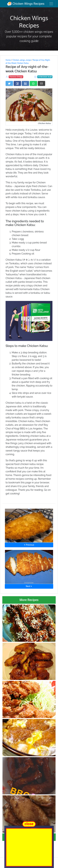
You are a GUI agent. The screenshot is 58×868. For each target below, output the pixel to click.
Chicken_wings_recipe (22, 60)
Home (8, 60)
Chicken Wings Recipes (26, 4)
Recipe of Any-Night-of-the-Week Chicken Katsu (28, 62)
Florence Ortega (16, 77)
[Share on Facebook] (17, 83)
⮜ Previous (29, 545)
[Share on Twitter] (9, 83)
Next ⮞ (29, 586)
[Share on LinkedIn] (25, 83)
